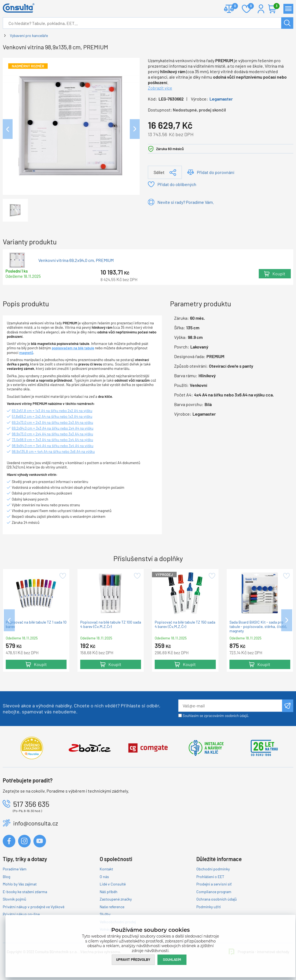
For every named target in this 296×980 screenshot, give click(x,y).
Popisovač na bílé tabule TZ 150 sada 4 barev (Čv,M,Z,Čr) (185, 624)
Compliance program (214, 892)
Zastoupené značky (116, 899)
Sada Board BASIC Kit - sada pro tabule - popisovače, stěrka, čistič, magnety (258, 627)
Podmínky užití (209, 907)
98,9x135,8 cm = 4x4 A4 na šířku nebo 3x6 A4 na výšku (53, 452)
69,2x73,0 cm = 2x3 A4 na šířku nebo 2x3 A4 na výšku (52, 422)
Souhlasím (172, 959)
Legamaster (221, 99)
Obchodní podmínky (213, 869)
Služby (105, 914)
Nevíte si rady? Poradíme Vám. (186, 202)
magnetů (26, 353)
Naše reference (112, 907)
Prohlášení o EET (210, 877)
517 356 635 (31, 804)
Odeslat (288, 706)
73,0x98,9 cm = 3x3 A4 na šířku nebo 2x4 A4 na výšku (52, 440)
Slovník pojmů (15, 899)
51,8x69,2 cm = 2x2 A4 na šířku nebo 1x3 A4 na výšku (52, 416)
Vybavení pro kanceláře (29, 35)
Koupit (279, 274)
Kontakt (106, 869)
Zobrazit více (160, 88)
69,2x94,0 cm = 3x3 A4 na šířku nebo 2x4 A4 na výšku (53, 428)
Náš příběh (109, 892)
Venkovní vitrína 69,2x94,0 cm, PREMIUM (76, 260)
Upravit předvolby (133, 959)
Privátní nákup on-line (21, 914)
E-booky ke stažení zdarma (25, 892)
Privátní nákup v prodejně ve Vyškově (34, 907)
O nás (104, 877)
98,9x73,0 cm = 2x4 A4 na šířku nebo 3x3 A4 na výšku (52, 434)
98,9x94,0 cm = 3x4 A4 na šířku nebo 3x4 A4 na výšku (53, 446)
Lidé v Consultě (113, 884)
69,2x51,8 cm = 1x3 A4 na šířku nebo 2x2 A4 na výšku (52, 411)
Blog (6, 877)
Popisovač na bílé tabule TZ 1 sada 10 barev (36, 624)
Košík (275, 6)
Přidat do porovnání (215, 172)
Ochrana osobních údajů (217, 899)
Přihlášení (261, 9)
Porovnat (233, 6)
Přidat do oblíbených (177, 184)
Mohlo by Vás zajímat (20, 884)
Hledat (287, 23)
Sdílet (159, 172)
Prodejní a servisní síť (214, 884)
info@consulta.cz (36, 823)
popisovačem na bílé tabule (73, 348)
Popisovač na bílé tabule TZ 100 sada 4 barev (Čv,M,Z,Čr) (111, 624)
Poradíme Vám (15, 869)
